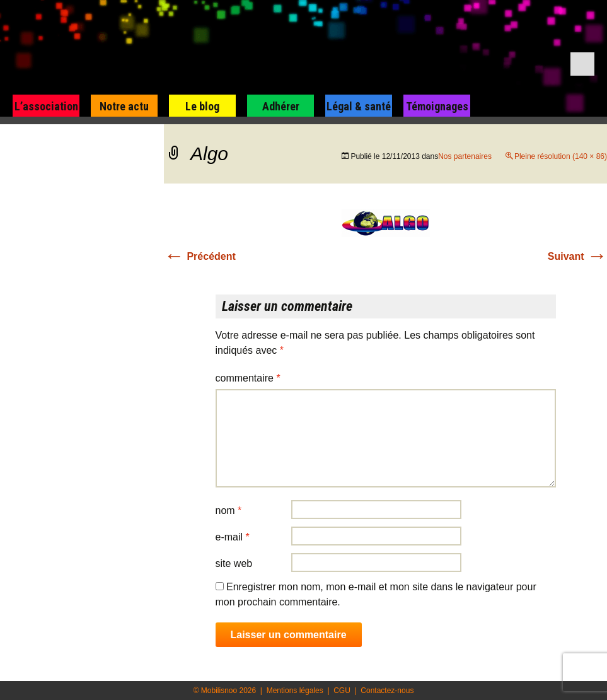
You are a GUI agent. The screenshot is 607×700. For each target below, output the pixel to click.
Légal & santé (359, 106)
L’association (46, 106)
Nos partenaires (465, 156)
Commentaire (248, 378)
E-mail (233, 537)
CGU (342, 691)
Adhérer (281, 106)
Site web (234, 563)
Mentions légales (295, 691)
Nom (229, 510)
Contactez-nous (387, 691)
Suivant (577, 256)
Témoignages (437, 106)
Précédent (200, 256)
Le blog (202, 106)
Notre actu (124, 106)
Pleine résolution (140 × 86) (561, 156)
